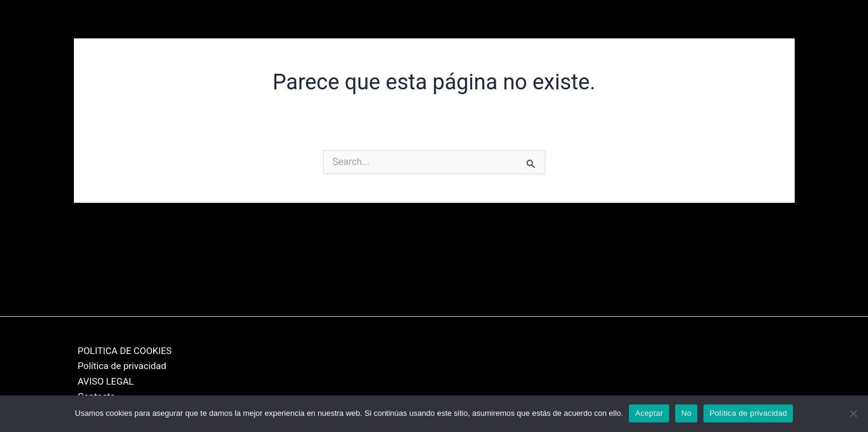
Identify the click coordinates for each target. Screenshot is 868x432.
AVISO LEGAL (103, 381)
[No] (853, 413)
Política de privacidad (120, 365)
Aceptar (649, 413)
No (686, 413)
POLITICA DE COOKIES (123, 349)
